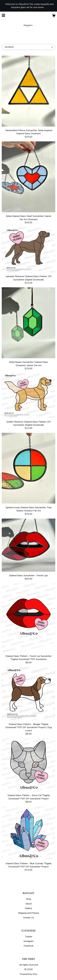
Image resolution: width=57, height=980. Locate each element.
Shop (29, 899)
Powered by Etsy (29, 974)
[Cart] (54, 16)
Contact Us (28, 918)
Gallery (28, 908)
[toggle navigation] (3, 15)
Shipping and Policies (29, 913)
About (29, 904)
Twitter (29, 937)
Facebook (29, 946)
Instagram (28, 941)
